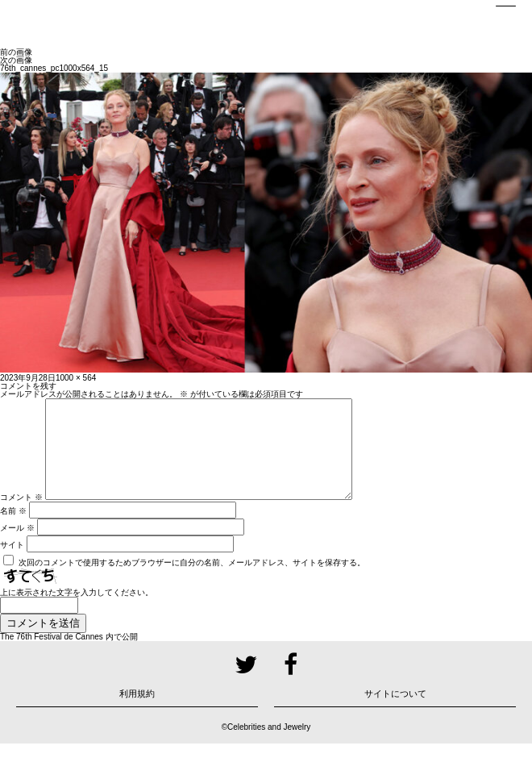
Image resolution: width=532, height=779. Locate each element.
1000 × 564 (76, 378)
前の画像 (16, 52)
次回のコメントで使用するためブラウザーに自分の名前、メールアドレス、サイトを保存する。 (192, 582)
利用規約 (137, 713)
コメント (21, 517)
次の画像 (16, 60)
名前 (13, 530)
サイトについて (395, 713)
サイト (12, 564)
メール (17, 547)
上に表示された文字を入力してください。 (77, 612)
